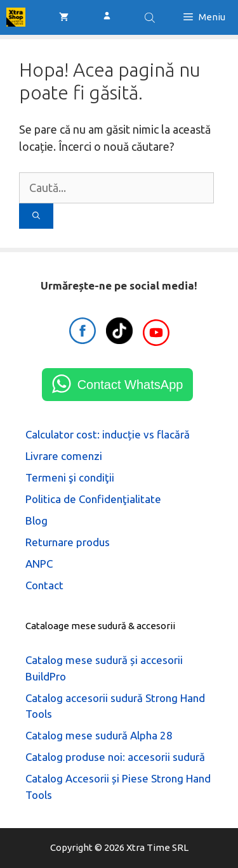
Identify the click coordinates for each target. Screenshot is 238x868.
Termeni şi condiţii (70, 477)
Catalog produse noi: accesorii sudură (115, 757)
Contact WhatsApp (130, 385)
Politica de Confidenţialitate (93, 499)
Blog (36, 520)
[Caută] (36, 216)
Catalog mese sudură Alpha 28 (99, 735)
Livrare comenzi (64, 456)
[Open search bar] (151, 17)
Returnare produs (68, 542)
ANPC (39, 564)
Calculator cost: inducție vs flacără (108, 434)
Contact (44, 585)
